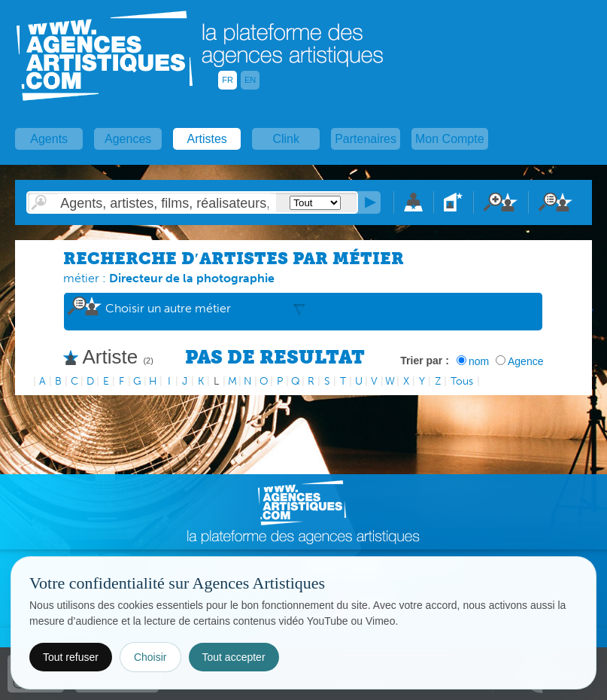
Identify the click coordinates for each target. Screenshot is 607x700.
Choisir (150, 657)
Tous (462, 381)
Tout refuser (71, 657)
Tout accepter (234, 657)
